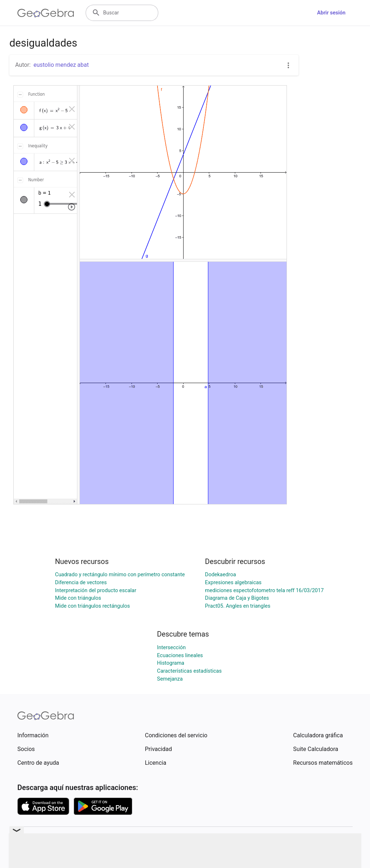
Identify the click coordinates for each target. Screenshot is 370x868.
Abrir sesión (331, 13)
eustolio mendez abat (61, 65)
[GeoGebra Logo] (46, 13)
